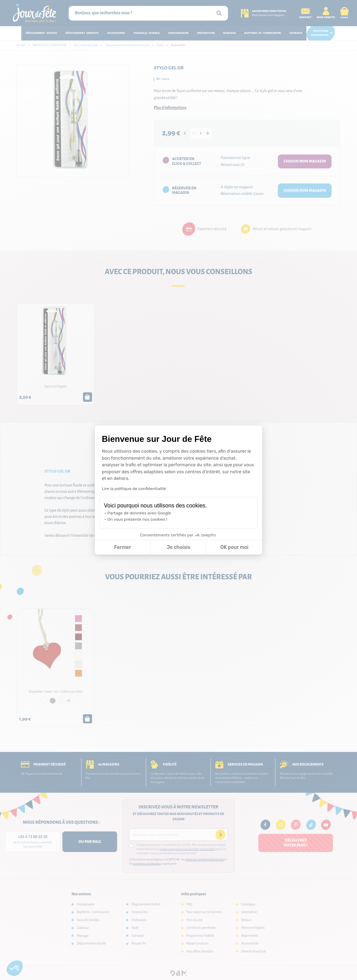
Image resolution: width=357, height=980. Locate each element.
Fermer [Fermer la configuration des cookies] (123, 547)
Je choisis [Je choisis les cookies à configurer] (178, 547)
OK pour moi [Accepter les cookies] (234, 547)
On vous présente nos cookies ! (137, 519)
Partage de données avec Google (139, 513)
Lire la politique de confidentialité (134, 489)
